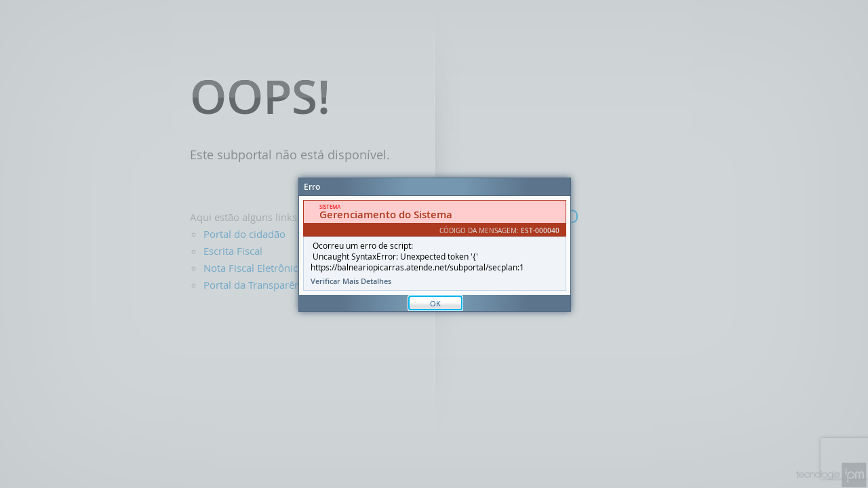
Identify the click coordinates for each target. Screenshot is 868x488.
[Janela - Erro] (435, 245)
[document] (435, 245)
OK (435, 303)
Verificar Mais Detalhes (351, 281)
